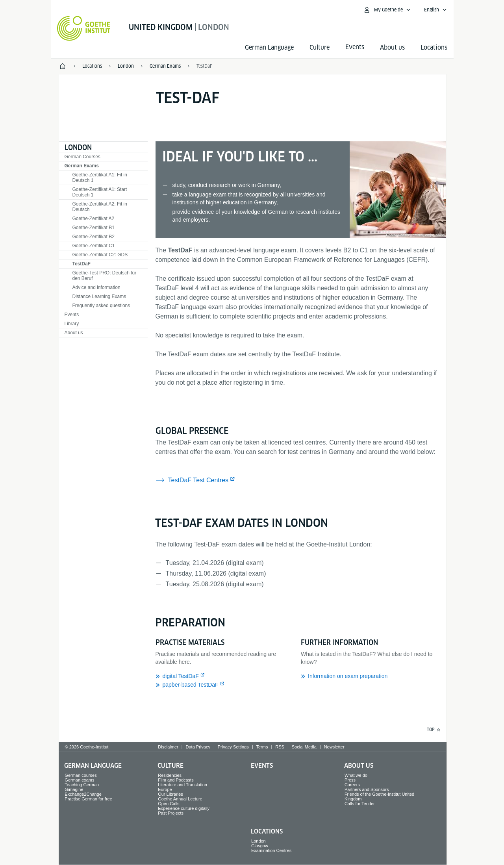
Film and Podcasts (176, 780)
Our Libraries (170, 794)
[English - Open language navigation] (435, 10)
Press (350, 780)
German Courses (82, 157)
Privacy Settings (233, 747)
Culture (320, 47)
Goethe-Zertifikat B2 (94, 237)
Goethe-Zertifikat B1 (94, 228)
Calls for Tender (360, 804)
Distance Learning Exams (99, 296)
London (78, 147)
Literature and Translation (183, 785)
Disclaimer (168, 747)
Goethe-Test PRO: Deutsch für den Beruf (105, 276)
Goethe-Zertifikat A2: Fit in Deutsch (100, 207)
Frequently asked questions (101, 306)
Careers (352, 785)
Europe (165, 789)
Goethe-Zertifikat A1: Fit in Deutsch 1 (100, 178)
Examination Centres (271, 850)
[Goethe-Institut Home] (84, 28)
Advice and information (96, 287)
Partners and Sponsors (367, 789)
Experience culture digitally (184, 808)
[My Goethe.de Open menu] (387, 10)
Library (72, 324)
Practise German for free (88, 799)
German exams (79, 780)
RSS (280, 747)
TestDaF (82, 264)
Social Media (304, 747)
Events (72, 315)
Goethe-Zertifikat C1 (94, 246)
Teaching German (82, 785)
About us (392, 47)
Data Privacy (198, 747)
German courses (81, 775)
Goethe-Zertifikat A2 (94, 219)
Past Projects (171, 813)
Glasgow (260, 846)
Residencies (170, 775)
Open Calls (169, 804)
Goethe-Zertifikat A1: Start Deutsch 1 (100, 192)
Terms (262, 747)
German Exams (82, 166)
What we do (356, 775)
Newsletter (334, 747)
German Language (269, 47)
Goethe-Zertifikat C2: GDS (100, 255)
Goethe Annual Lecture (180, 799)
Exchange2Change (83, 794)
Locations (434, 47)
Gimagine (74, 789)
